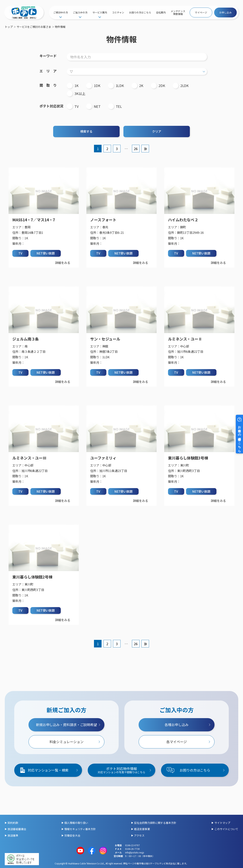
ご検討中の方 (61, 12)
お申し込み (225, 12)
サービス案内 (100, 12)
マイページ (201, 12)
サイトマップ (222, 823)
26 (136, 149)
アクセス (139, 835)
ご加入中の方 (80, 12)
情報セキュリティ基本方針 (80, 829)
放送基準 (13, 835)
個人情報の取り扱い (76, 823)
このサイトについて (226, 829)
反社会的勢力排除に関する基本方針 (155, 823)
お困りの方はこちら (140, 12)
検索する (86, 131)
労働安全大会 (72, 835)
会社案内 (161, 12)
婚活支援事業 (142, 829)
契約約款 (13, 823)
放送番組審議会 (17, 829)
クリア (157, 131)
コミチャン (118, 12)
